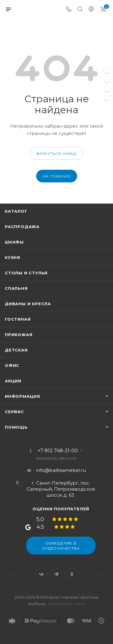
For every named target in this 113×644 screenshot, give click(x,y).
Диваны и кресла (28, 304)
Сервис (14, 412)
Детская (16, 350)
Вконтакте (41, 574)
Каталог (16, 211)
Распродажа (22, 227)
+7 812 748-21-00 (58, 451)
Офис (12, 365)
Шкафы (14, 242)
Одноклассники (72, 574)
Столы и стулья (26, 273)
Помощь (16, 427)
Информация (22, 396)
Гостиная (18, 319)
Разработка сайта (67, 604)
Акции (13, 381)
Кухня (13, 257)
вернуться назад (56, 154)
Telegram (56, 574)
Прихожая (19, 335)
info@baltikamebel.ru (61, 470)
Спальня (16, 288)
